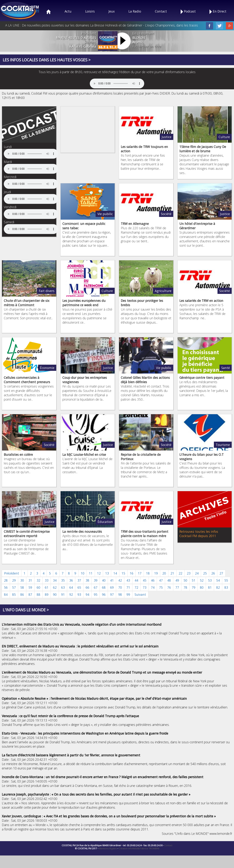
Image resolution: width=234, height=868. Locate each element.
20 (164, 573)
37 (79, 580)
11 (91, 573)
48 (169, 580)
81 (210, 587)
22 (180, 573)
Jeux (112, 11)
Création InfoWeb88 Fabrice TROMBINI (139, 848)
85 (14, 594)
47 (161, 580)
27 (221, 573)
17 (140, 573)
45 (145, 580)
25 (205, 573)
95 (96, 594)
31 (30, 580)
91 (63, 594)
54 (218, 580)
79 (194, 587)
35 (63, 580)
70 (120, 587)
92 (71, 594)
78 (185, 587)
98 (120, 594)
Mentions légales (108, 848)
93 (79, 594)
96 (104, 594)
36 (71, 580)
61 (47, 587)
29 (14, 580)
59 (30, 587)
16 (132, 573)
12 (99, 573)
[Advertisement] (88, 129)
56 (6, 587)
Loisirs (90, 11)
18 (148, 573)
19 (156, 573)
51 (194, 580)
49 (177, 580)
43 (128, 580)
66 (87, 587)
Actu (68, 11)
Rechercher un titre (147, 46)
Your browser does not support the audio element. (117, 83)
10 (83, 573)
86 (22, 594)
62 (55, 587)
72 (136, 587)
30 (22, 580)
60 (38, 587)
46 (153, 580)
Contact (161, 11)
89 (47, 594)
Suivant (140, 594)
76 (169, 587)
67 (96, 587)
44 (136, 580)
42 (120, 580)
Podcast (188, 12)
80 (202, 587)
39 (96, 580)
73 (145, 587)
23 (189, 573)
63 (63, 587)
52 (202, 580)
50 (185, 580)
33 (47, 580)
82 (218, 587)
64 (71, 587)
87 (30, 594)
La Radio (135, 11)
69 (112, 587)
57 (14, 587)
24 (197, 573)
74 (153, 587)
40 (104, 580)
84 (6, 594)
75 (161, 587)
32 (38, 580)
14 (115, 573)
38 (87, 580)
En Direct (218, 12)
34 (55, 580)
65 (79, 587)
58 (22, 587)
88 (38, 594)
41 (112, 580)
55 (226, 580)
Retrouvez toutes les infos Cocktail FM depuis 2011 (199, 534)
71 (128, 587)
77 (177, 587)
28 (6, 580)
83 (226, 587)
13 (107, 573)
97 (112, 594)
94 (87, 594)
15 (123, 573)
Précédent (12, 573)
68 (104, 587)
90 (55, 594)
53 (210, 580)
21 (172, 573)
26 (213, 573)
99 (128, 594)
